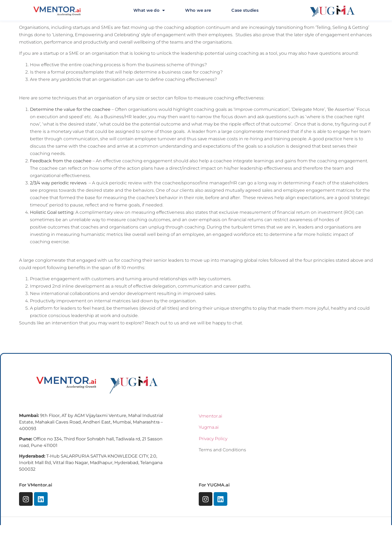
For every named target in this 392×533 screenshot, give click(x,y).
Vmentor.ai (210, 416)
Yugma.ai (209, 427)
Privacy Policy (213, 439)
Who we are (198, 10)
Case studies (245, 10)
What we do (149, 10)
